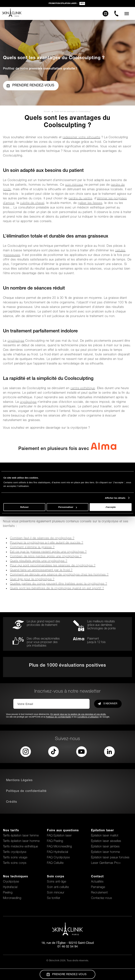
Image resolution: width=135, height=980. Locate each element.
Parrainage (98, 887)
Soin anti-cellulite (58, 887)
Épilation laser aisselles (106, 841)
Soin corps (56, 877)
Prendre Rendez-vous (67, 974)
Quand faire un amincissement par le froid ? (41, 570)
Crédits (12, 802)
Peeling (8, 893)
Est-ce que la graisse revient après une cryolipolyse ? (48, 552)
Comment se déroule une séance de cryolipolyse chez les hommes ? (59, 575)
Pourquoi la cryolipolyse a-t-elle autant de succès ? (47, 543)
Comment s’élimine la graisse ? (32, 548)
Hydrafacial (10, 887)
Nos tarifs (11, 831)
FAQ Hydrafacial (57, 852)
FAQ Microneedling (59, 847)
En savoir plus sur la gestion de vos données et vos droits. (78, 715)
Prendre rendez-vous (30, 86)
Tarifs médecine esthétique (20, 847)
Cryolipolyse (11, 882)
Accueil (47, 112)
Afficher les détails (115, 498)
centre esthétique (83, 389)
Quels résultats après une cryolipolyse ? (39, 561)
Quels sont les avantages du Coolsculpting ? (73, 112)
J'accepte (111, 507)
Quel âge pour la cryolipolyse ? (32, 579)
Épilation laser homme (106, 852)
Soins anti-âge (57, 882)
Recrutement (99, 893)
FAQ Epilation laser (59, 836)
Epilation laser (103, 831)
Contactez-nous (102, 898)
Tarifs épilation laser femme (21, 836)
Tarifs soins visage (15, 858)
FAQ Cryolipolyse (58, 858)
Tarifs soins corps (15, 863)
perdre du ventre (80, 199)
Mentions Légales (19, 781)
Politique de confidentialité (58, 717)
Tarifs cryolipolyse (15, 852)
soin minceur (74, 185)
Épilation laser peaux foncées (110, 858)
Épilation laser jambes (105, 847)
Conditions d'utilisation (88, 717)
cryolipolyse (16, 341)
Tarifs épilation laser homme (21, 841)
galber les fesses (90, 203)
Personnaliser (68, 507)
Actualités (97, 882)
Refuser (24, 507)
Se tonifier (54, 898)
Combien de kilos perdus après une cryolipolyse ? (46, 557)
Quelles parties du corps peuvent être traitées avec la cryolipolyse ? (59, 584)
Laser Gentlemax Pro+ (106, 863)
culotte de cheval (32, 203)
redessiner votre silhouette (81, 138)
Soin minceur (56, 893)
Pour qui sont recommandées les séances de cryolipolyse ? (53, 566)
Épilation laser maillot (105, 836)
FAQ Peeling (55, 841)
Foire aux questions (63, 831)
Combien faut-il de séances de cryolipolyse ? (42, 538)
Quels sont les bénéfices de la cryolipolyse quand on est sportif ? (57, 589)
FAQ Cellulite (55, 863)
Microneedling (12, 898)
